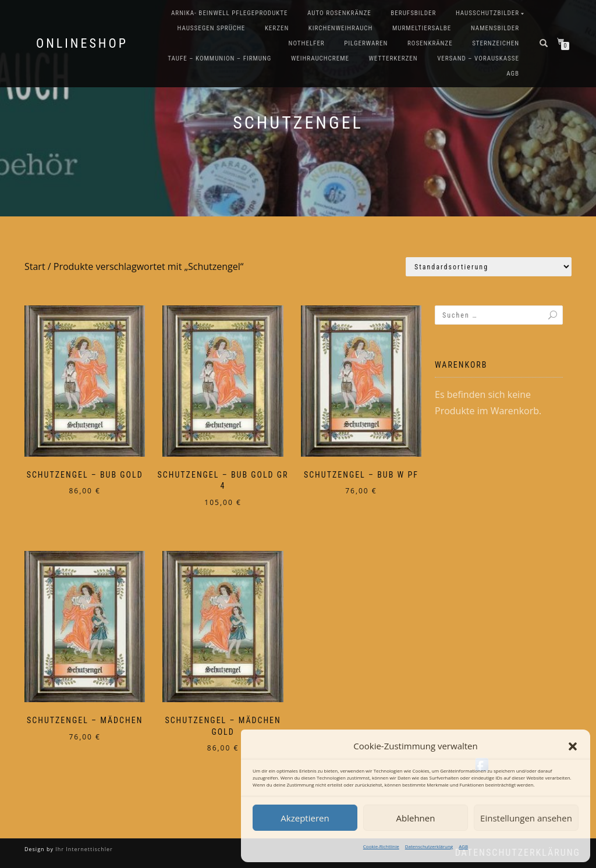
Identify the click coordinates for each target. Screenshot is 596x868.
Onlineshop (82, 44)
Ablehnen (416, 818)
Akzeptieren (305, 818)
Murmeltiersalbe (422, 28)
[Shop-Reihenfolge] (489, 267)
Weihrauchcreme (320, 58)
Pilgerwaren (366, 43)
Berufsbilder (413, 13)
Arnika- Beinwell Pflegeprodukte (229, 13)
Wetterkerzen (393, 58)
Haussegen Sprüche (211, 28)
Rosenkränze (430, 43)
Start (35, 266)
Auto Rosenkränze (339, 13)
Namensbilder (495, 28)
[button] (573, 746)
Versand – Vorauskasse (478, 58)
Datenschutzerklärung (429, 846)
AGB (463, 846)
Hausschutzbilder (487, 13)
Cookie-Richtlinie (381, 846)
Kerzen (277, 28)
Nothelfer (307, 43)
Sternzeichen (496, 43)
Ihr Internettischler (83, 849)
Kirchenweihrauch (341, 28)
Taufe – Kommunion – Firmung (219, 58)
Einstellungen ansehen (526, 818)
